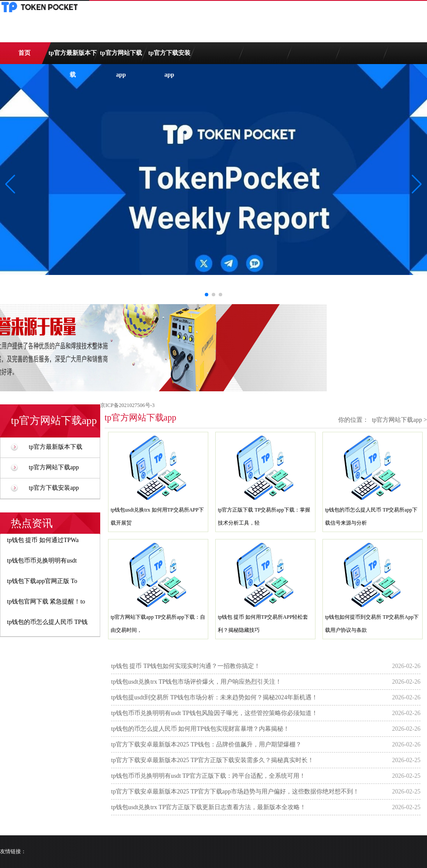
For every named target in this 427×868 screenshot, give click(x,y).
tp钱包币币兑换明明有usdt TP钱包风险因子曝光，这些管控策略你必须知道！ (214, 713)
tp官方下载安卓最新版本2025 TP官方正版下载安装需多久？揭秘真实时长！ (212, 760)
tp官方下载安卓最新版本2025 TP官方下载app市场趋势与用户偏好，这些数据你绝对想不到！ (235, 792)
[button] (417, 184)
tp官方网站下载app (121, 57)
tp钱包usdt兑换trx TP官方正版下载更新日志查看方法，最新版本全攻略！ (208, 807)
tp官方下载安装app (169, 57)
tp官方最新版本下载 (72, 57)
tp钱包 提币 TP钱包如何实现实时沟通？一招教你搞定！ (186, 666)
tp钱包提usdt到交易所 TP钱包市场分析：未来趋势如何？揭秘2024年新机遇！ (214, 697)
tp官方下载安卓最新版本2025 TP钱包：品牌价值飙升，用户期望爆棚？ (206, 744)
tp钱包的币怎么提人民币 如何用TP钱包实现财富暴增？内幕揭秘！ (200, 729)
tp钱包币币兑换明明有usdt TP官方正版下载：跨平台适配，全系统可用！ (208, 776)
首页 (24, 53)
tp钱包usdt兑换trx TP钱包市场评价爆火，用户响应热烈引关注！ (196, 682)
